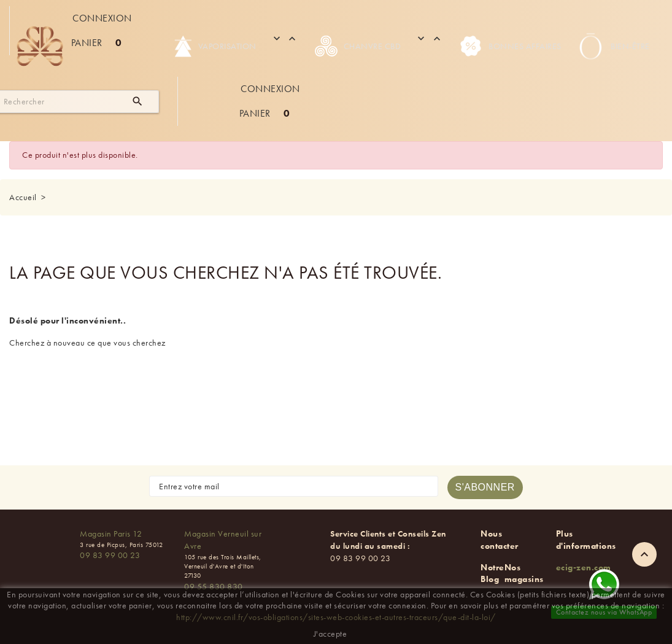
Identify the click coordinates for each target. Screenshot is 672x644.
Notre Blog (492, 573)
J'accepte (330, 634)
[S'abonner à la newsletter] (485, 487)
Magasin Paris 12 (111, 533)
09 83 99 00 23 (110, 555)
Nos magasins (524, 573)
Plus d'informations (586, 540)
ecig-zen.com (584, 567)
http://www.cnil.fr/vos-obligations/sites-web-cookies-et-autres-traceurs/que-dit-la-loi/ (336, 617)
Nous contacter (500, 540)
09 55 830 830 (214, 586)
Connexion (102, 18)
